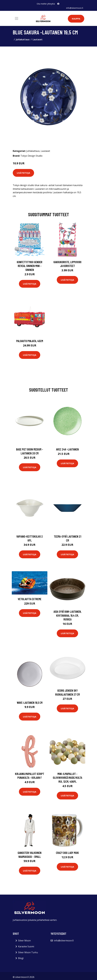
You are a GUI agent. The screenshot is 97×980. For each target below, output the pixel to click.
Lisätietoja (23, 173)
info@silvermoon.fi (75, 8)
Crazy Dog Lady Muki (67, 853)
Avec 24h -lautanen (67, 449)
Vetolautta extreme (30, 599)
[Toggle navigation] (17, 18)
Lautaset (38, 39)
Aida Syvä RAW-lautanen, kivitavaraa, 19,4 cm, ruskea (67, 615)
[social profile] (58, 4)
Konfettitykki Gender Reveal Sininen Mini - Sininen (30, 266)
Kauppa (76, 19)
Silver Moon (24, 941)
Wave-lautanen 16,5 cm (30, 702)
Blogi (21, 958)
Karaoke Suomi (26, 946)
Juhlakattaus (23, 39)
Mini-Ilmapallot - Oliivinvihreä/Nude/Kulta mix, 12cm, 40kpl (67, 778)
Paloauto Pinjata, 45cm (30, 341)
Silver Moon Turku (28, 952)
